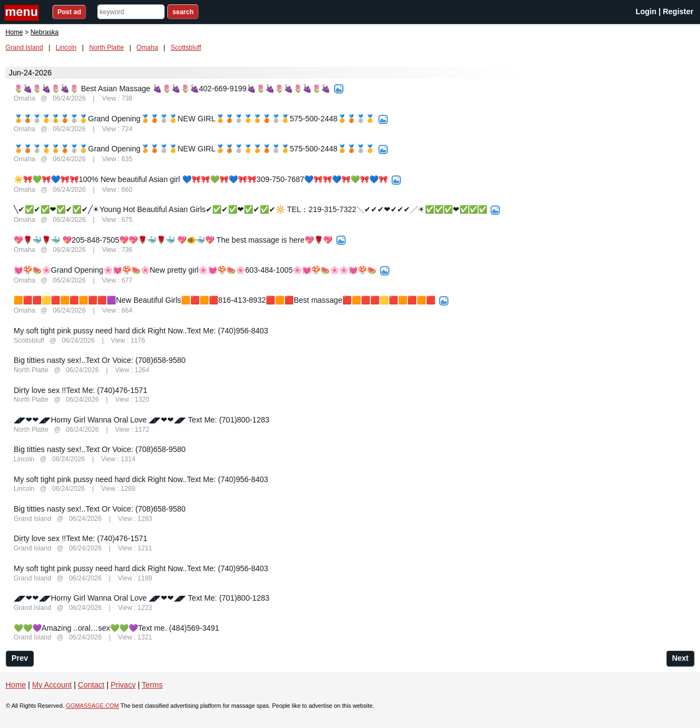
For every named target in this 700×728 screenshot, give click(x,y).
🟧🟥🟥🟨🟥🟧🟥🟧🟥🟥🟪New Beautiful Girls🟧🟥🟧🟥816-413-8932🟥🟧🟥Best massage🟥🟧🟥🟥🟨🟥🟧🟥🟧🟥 (224, 300)
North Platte (106, 48)
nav (23, 13)
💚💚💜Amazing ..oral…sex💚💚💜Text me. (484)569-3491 (116, 628)
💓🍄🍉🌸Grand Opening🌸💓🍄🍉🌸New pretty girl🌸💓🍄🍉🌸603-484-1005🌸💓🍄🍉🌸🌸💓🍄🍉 (195, 270)
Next (680, 658)
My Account (52, 685)
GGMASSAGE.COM (92, 706)
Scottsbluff (186, 48)
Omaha (147, 48)
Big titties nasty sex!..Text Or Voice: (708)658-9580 (100, 360)
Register (678, 11)
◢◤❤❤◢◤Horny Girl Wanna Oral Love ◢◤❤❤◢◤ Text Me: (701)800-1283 (142, 420)
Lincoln (66, 48)
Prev (20, 658)
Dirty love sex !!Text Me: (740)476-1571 (80, 390)
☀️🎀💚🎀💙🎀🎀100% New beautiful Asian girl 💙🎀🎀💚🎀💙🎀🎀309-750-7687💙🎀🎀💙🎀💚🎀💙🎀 (201, 179)
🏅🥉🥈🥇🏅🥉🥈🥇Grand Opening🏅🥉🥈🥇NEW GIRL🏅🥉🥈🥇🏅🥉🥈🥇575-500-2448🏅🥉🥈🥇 (194, 119)
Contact (91, 685)
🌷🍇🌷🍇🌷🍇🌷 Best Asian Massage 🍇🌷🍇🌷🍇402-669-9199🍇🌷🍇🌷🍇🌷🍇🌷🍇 (172, 89)
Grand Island (24, 48)
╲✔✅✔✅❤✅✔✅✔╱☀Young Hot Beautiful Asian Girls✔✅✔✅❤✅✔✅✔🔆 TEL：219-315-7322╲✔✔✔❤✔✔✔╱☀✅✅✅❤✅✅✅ (250, 209)
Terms (152, 685)
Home (14, 32)
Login (646, 11)
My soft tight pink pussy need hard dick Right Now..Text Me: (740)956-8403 (141, 331)
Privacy (123, 685)
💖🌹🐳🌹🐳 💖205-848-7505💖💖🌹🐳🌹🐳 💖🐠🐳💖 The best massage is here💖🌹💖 (173, 240)
